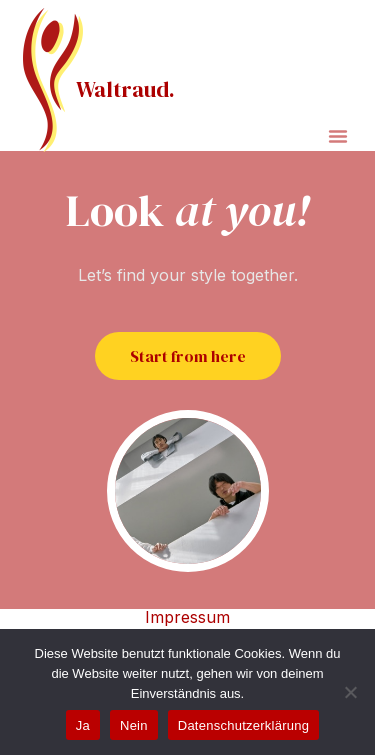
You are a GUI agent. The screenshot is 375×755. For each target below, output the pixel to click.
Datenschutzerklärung (243, 725)
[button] (338, 136)
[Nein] (350, 692)
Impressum (187, 617)
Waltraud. (125, 89)
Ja (83, 725)
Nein (134, 725)
